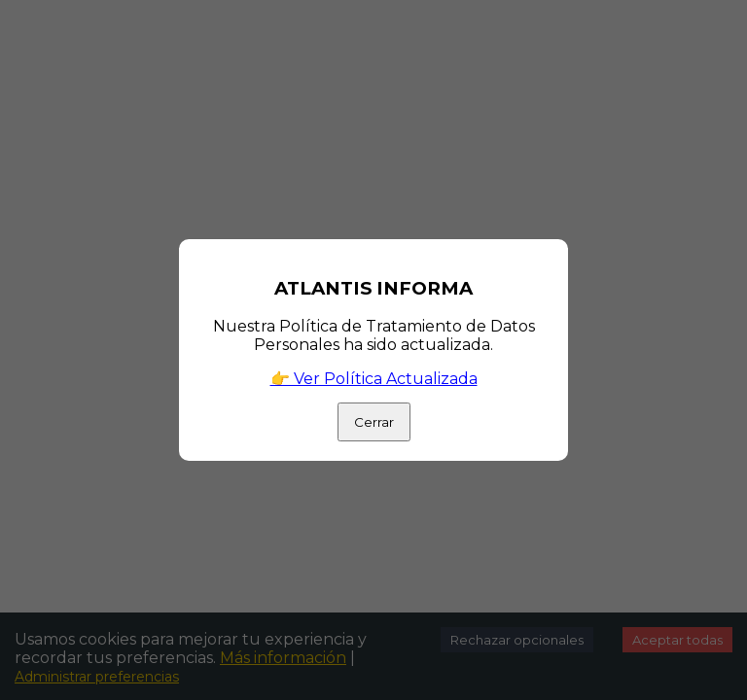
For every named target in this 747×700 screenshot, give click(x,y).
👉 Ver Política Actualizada (374, 379)
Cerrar (374, 422)
